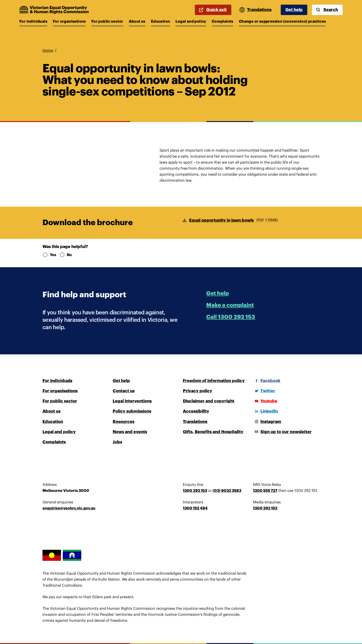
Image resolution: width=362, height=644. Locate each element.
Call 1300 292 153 (231, 317)
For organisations (69, 21)
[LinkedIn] (265, 411)
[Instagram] (267, 422)
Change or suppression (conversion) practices (282, 21)
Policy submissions (132, 411)
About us (137, 21)
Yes (49, 255)
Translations (195, 422)
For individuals (33, 21)
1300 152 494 (195, 508)
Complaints (223, 21)
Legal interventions (132, 401)
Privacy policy (198, 391)
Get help (294, 10)
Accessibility (196, 411)
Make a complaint (230, 305)
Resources (124, 422)
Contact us (124, 391)
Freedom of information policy (214, 381)
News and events (130, 432)
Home (48, 51)
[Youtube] (265, 401)
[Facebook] (267, 381)
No (66, 255)
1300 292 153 (195, 491)
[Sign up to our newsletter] (282, 432)
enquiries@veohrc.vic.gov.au (69, 508)
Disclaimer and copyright (209, 401)
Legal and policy (191, 21)
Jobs (117, 442)
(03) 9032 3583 (227, 491)
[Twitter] (264, 391)
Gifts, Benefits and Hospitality (213, 432)
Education (161, 21)
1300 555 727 (265, 491)
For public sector (107, 21)
